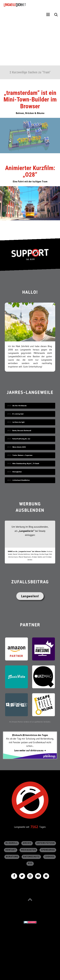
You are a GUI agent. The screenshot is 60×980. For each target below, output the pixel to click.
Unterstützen (46, 843)
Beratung (12, 857)
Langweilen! (30, 596)
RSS (30, 864)
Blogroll (12, 843)
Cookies (50, 857)
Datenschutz (31, 857)
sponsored (48, 850)
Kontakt (11, 850)
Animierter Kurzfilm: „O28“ (30, 171)
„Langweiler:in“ (26, 531)
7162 (34, 827)
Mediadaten (29, 850)
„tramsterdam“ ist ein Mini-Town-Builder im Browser (30, 99)
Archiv (27, 843)
